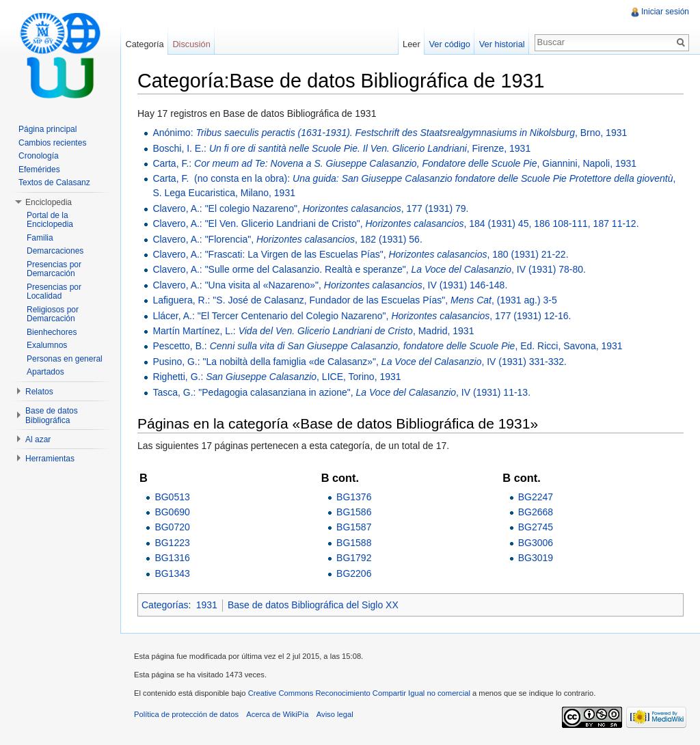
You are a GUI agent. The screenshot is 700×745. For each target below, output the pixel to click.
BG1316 (172, 558)
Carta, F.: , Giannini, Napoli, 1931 (394, 163)
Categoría (144, 44)
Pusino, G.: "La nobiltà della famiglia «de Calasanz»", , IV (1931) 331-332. (360, 362)
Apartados (45, 372)
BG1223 (172, 543)
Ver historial (502, 44)
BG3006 (536, 543)
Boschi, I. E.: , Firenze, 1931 (341, 148)
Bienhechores (52, 332)
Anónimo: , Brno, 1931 (390, 133)
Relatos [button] (39, 392)
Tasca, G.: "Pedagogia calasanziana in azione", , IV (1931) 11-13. (341, 392)
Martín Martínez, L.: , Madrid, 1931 (313, 331)
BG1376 (354, 497)
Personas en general (65, 359)
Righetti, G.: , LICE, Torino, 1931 (277, 377)
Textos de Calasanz (54, 182)
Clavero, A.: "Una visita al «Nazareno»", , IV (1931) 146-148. (330, 285)
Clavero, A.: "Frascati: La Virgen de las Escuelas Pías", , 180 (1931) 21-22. (360, 254)
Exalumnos (47, 345)
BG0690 (172, 512)
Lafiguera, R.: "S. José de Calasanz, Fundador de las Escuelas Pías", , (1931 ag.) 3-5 (354, 300)
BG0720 (172, 527)
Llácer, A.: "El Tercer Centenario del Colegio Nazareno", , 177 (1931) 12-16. (362, 316)
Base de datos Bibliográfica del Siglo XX (313, 605)
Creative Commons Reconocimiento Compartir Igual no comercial (359, 693)
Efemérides (39, 170)
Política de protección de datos (186, 714)
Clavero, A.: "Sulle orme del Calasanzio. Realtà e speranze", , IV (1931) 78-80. (369, 269)
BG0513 (172, 497)
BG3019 (536, 558)
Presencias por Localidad (54, 292)
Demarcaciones (55, 251)
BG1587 (354, 527)
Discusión (191, 44)
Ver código (449, 44)
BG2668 (536, 512)
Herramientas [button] (50, 459)
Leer (412, 44)
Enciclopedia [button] (49, 202)
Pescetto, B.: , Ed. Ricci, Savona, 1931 (387, 346)
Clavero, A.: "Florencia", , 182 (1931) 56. (287, 239)
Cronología (39, 156)
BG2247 (536, 497)
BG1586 (354, 512)
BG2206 (354, 573)
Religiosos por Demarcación (53, 314)
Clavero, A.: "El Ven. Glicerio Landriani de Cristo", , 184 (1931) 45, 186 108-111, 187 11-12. (395, 223)
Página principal (48, 129)
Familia (40, 238)
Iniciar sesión (665, 12)
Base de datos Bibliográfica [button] (52, 416)
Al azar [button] (38, 439)
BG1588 (354, 543)
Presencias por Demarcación (54, 269)
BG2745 (536, 527)
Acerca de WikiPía (277, 714)
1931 (207, 605)
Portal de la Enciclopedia (50, 220)
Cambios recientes (52, 143)
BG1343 (172, 573)
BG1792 (354, 558)
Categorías (165, 605)
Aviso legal (335, 714)
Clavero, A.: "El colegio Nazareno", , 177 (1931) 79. (310, 208)
